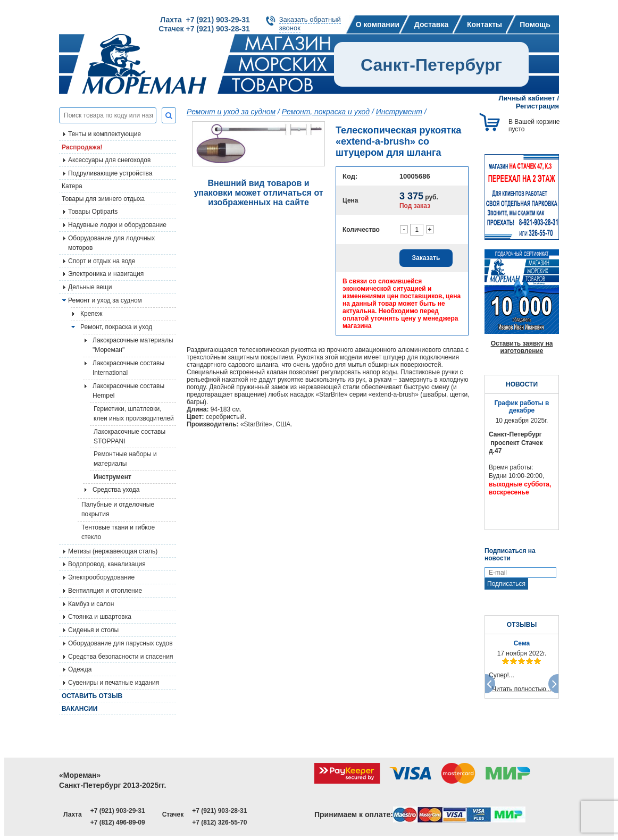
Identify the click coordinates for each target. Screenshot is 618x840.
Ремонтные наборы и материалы (125, 459)
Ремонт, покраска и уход (116, 327)
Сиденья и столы (93, 630)
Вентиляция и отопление (105, 591)
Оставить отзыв (92, 696)
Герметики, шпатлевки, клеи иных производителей (134, 414)
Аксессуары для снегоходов (109, 160)
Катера (72, 186)
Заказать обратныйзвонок (310, 24)
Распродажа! (82, 147)
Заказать (426, 258)
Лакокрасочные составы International (128, 368)
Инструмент (112, 477)
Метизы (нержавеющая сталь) (113, 551)
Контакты (485, 24)
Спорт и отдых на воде (102, 261)
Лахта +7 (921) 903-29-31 (205, 20)
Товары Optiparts (93, 212)
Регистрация (537, 106)
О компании (378, 24)
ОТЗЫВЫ (522, 625)
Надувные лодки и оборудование (117, 225)
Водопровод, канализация (107, 564)
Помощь (535, 24)
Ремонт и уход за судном (105, 300)
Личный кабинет (527, 98)
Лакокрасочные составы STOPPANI (130, 436)
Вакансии (80, 709)
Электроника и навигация (106, 274)
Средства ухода (116, 490)
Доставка (431, 24)
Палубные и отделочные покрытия (118, 509)
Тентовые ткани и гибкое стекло (118, 532)
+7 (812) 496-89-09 (118, 822)
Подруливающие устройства (110, 173)
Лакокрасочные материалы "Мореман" (133, 345)
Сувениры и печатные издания (114, 683)
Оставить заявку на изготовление (522, 347)
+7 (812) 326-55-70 (219, 822)
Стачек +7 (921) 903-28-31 (204, 29)
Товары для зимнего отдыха (103, 199)
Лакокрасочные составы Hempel (128, 391)
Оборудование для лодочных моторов (111, 243)
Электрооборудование (101, 577)
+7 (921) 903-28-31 (219, 811)
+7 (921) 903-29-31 (118, 811)
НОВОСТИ (522, 384)
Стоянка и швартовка (100, 617)
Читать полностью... (522, 689)
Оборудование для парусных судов (120, 643)
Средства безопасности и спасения (120, 657)
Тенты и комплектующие (105, 134)
